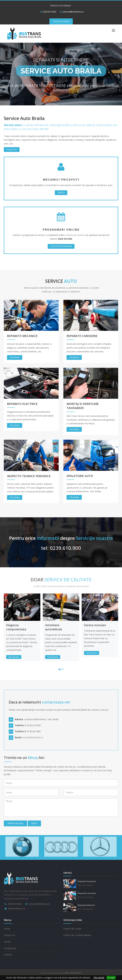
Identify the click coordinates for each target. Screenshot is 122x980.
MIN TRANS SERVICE (73, 973)
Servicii (7, 942)
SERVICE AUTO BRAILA (61, 6)
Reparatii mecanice (87, 881)
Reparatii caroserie (87, 893)
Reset (34, 823)
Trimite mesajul (15, 823)
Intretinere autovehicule (54, 627)
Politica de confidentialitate (77, 935)
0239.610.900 (48, 12)
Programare (10, 948)
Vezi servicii (14, 657)
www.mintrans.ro (17, 908)
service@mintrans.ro (73, 12)
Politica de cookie (72, 929)
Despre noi (12, 149)
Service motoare (95, 625)
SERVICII (61, 193)
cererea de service (75, 235)
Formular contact (61, 21)
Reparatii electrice (86, 905)
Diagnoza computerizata (16, 627)
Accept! (111, 978)
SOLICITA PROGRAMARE (61, 246)
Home (7, 929)
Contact (8, 955)
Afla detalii (99, 978)
